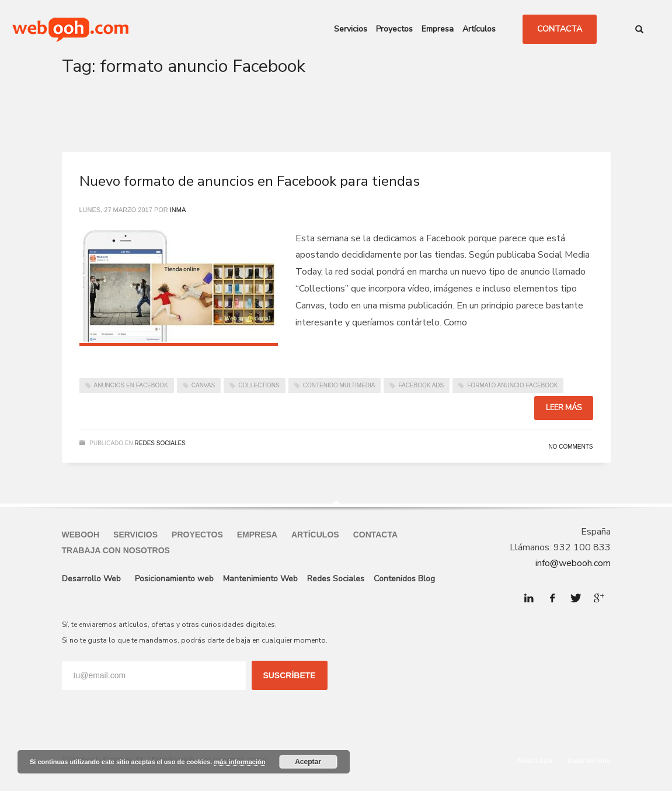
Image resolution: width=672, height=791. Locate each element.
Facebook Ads (421, 385)
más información (239, 762)
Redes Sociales (160, 443)
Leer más (564, 408)
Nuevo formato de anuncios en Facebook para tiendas (250, 181)
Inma (178, 210)
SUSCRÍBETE (289, 675)
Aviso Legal (535, 761)
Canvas (203, 385)
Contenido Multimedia (339, 385)
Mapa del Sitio (589, 761)
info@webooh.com (573, 563)
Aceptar (308, 762)
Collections (259, 385)
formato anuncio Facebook (512, 385)
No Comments (570, 447)
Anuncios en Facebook (131, 385)
